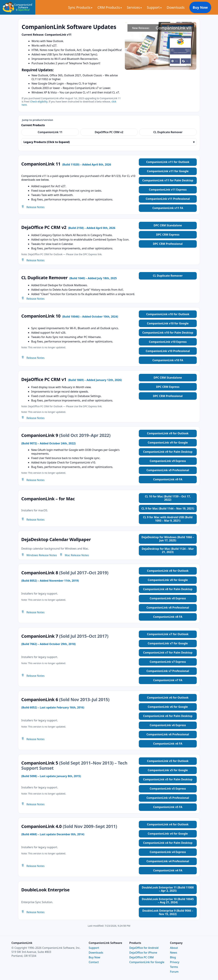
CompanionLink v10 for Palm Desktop (168, 333)
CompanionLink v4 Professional (168, 861)
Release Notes (33, 207)
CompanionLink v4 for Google (168, 834)
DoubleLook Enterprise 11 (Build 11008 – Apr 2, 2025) (168, 889)
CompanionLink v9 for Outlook (168, 433)
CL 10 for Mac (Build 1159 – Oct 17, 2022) (168, 498)
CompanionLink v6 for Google (168, 707)
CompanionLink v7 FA (168, 680)
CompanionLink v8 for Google (168, 580)
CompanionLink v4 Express (168, 852)
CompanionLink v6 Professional (168, 734)
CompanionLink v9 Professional (168, 470)
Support (158, 7)
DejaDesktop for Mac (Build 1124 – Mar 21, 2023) (168, 550)
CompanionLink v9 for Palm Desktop (168, 452)
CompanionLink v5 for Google (168, 770)
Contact (94, 962)
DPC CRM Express (168, 235)
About (174, 948)
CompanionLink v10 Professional (168, 351)
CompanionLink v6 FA (168, 744)
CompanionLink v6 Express (168, 725)
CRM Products (114, 7)
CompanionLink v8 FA (168, 617)
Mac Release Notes (74, 555)
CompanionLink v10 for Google (168, 323)
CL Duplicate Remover (168, 132)
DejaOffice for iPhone (143, 953)
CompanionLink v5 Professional (168, 798)
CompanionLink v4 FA (168, 870)
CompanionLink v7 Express (168, 662)
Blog (173, 957)
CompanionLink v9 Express (168, 461)
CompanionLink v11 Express (168, 190)
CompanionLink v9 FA (168, 479)
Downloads (180, 7)
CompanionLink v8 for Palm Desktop (168, 589)
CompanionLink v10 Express (168, 342)
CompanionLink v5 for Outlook (168, 761)
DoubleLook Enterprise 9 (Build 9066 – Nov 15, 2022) (168, 912)
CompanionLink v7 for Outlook (168, 634)
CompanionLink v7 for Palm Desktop (168, 653)
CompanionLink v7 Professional (168, 671)
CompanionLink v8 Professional (168, 608)
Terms (174, 967)
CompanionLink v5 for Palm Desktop (168, 779)
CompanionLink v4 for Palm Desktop (168, 843)
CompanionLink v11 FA (168, 208)
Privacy (175, 962)
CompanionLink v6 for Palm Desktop (168, 716)
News (174, 953)
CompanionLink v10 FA (168, 360)
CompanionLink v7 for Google (168, 643)
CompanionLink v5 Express (168, 789)
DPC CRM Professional (168, 244)
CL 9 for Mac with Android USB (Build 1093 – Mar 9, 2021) (168, 519)
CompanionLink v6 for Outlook (168, 698)
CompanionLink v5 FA (168, 807)
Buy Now (204, 7)
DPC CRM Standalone (168, 225)
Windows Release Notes (39, 555)
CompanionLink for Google (147, 962)
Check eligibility (39, 102)
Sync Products (85, 7)
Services (139, 7)
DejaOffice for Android (144, 948)
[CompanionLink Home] (18, 7)
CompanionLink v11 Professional (168, 199)
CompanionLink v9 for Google (168, 443)
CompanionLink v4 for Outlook (168, 824)
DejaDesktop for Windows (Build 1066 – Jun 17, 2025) (168, 539)
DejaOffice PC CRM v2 (109, 132)
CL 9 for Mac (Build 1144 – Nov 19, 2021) (168, 508)
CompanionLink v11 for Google (168, 171)
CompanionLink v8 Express (168, 598)
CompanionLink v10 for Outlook (168, 314)
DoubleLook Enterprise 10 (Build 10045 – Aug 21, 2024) (168, 901)
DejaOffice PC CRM (141, 957)
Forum (174, 972)
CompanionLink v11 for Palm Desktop (168, 180)
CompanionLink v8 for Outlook (168, 571)
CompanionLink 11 (50, 132)
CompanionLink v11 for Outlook (168, 162)
